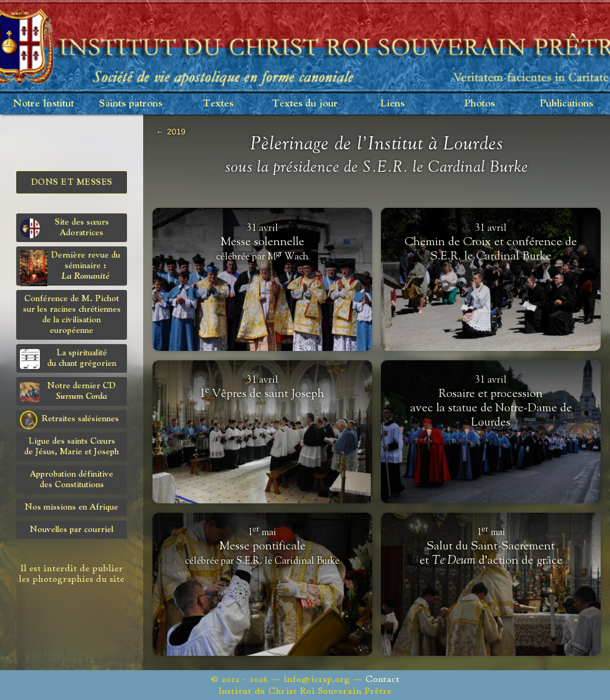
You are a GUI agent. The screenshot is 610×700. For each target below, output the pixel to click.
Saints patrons (131, 104)
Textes (218, 104)
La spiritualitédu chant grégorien (68, 359)
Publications (566, 104)
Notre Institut (44, 104)
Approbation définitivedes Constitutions (72, 479)
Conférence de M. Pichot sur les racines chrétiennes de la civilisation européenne (72, 315)
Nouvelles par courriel (72, 530)
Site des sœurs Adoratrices (64, 228)
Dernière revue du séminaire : (70, 268)
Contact (382, 679)
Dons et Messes (72, 182)
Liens (392, 104)
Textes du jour (305, 104)
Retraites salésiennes (69, 419)
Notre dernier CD (68, 392)
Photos (480, 104)
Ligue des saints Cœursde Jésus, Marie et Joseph (72, 446)
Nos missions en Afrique (72, 507)
